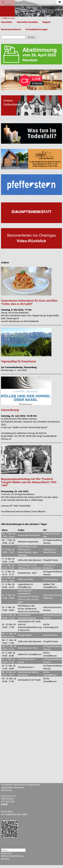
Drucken (5, 859)
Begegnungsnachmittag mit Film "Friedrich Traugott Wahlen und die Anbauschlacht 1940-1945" (29, 482)
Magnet (46, 22)
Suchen (31, 37)
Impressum (7, 853)
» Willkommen (9, 18)
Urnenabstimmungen (37, 29)
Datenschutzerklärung (12, 856)
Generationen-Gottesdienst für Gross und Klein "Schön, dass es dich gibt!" (29, 302)
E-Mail (4, 804)
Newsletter (7, 22)
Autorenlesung (10, 410)
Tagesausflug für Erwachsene (18, 361)
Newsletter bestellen (27, 22)
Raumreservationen (11, 29)
